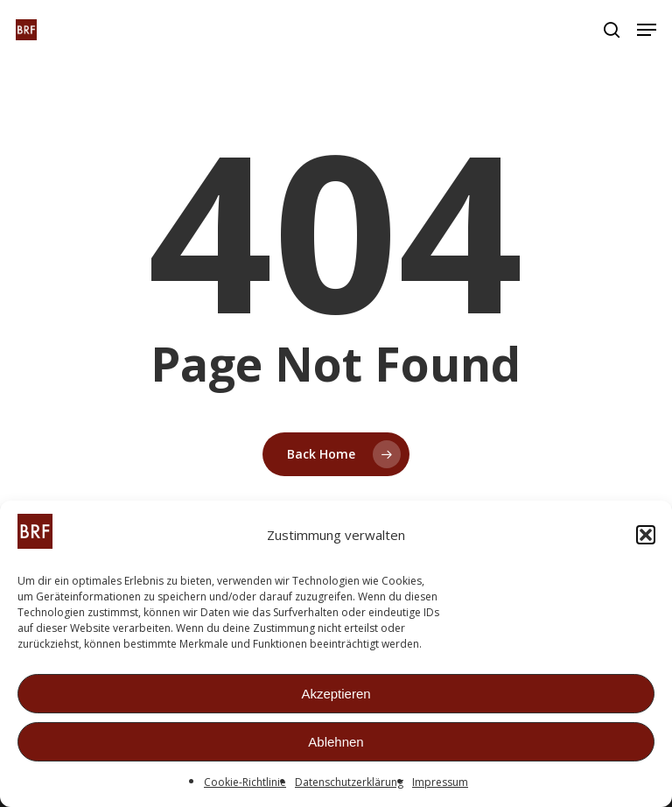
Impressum (440, 784)
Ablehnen (336, 743)
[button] (646, 537)
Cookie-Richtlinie (245, 784)
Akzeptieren (336, 695)
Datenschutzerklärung (349, 784)
